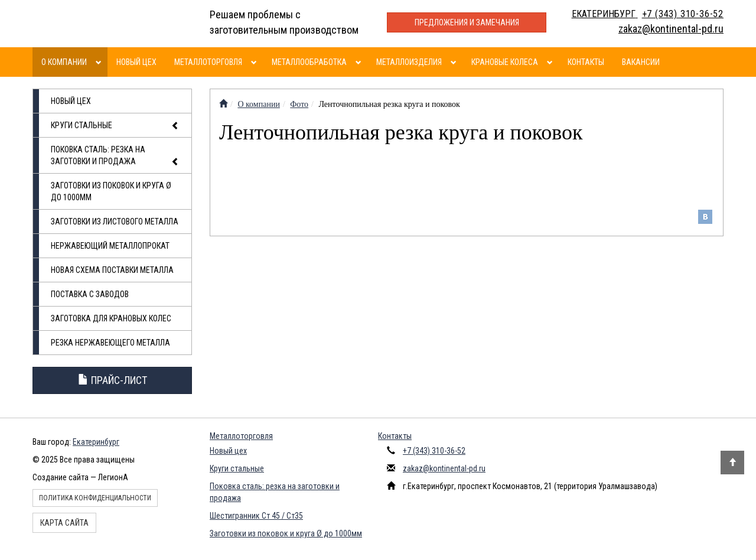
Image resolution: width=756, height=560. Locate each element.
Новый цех (136, 62)
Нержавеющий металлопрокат (110, 246)
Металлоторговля (208, 62)
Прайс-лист (113, 380)
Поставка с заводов (90, 294)
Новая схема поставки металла (112, 270)
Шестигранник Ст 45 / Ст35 (256, 516)
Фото (299, 104)
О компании (64, 62)
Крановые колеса (505, 62)
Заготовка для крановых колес (111, 318)
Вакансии (641, 62)
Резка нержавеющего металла (110, 343)
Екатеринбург (96, 442)
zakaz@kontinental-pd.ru (444, 468)
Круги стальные (115, 126)
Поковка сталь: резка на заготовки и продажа (115, 156)
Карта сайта (64, 523)
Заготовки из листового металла (115, 222)
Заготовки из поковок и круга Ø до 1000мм (111, 191)
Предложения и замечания (467, 22)
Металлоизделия (409, 62)
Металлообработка (309, 62)
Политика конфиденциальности (95, 498)
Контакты (586, 62)
